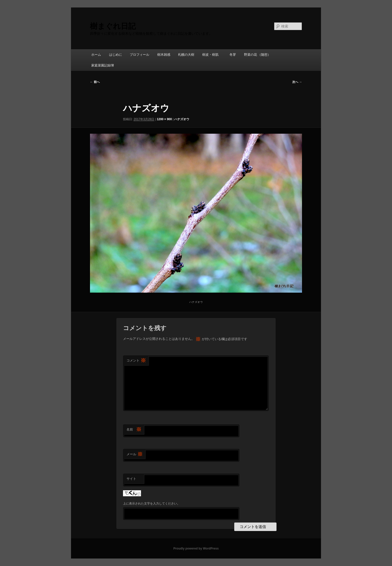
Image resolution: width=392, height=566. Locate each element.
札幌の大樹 (186, 55)
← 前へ (95, 82)
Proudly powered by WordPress (196, 549)
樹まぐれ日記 (113, 26)
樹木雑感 (164, 55)
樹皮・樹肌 (212, 55)
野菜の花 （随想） (257, 55)
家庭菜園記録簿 (103, 65)
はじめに (115, 55)
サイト (131, 479)
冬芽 (233, 55)
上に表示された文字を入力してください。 (151, 504)
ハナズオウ (182, 119)
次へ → (297, 82)
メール (135, 454)
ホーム (96, 55)
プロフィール (139, 55)
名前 (134, 430)
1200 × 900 (164, 119)
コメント (136, 361)
